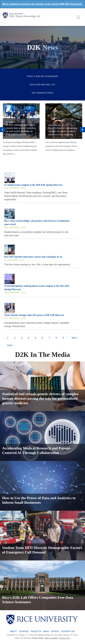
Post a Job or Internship (42, 76)
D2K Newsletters (42, 93)
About (13, 631)
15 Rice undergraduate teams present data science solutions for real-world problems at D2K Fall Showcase (21, 130)
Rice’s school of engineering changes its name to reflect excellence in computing (63, 131)
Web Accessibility (51, 638)
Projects (36, 631)
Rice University (16, 14)
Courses (24, 631)
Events (55, 631)
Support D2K (68, 631)
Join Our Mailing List (43, 85)
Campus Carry (65, 638)
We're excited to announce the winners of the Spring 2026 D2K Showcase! (42, 4)
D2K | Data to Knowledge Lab (25, 16)
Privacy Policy (38, 638)
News (46, 631)
